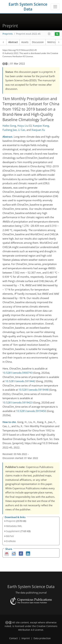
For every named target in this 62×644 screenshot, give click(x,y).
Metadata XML (14, 526)
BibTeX (10, 536)
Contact (13, 638)
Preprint (11, 521)
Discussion (38, 42)
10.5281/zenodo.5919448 (34, 390)
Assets (25, 42)
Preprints (8, 34)
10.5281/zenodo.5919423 (18, 402)
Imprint (26, 638)
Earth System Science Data (28, 7)
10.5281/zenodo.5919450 (31, 411)
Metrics (51, 42)
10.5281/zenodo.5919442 (20, 381)
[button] (49, 34)
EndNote (11, 541)
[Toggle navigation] (55, 7)
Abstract (13, 42)
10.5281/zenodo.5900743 (18, 373)
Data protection (42, 638)
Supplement (13, 531)
